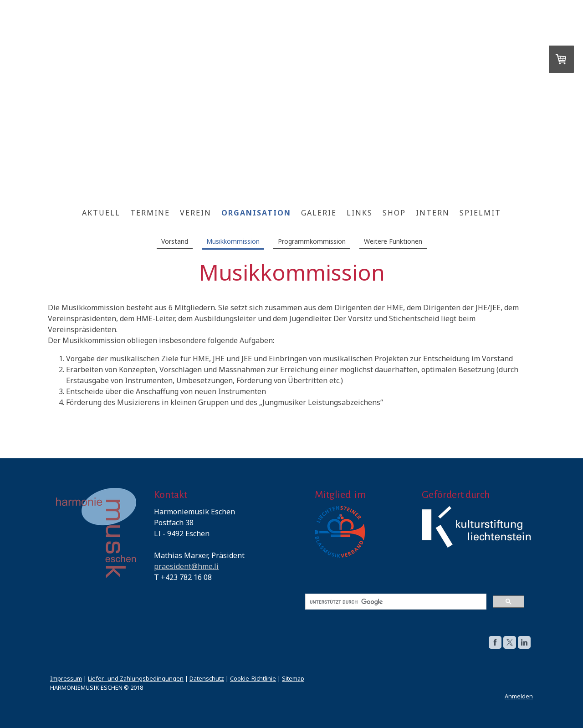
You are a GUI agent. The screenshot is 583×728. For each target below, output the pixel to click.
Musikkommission (233, 241)
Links (360, 213)
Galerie (319, 213)
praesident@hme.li (186, 566)
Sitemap (293, 678)
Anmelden (519, 696)
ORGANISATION (256, 213)
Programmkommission (312, 241)
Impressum (66, 678)
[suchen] (395, 602)
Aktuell (101, 213)
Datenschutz (207, 678)
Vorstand (175, 241)
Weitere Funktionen (393, 241)
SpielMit (480, 213)
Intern (433, 213)
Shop (394, 213)
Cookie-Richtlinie (253, 678)
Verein (196, 213)
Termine (150, 213)
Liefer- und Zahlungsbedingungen (136, 678)
